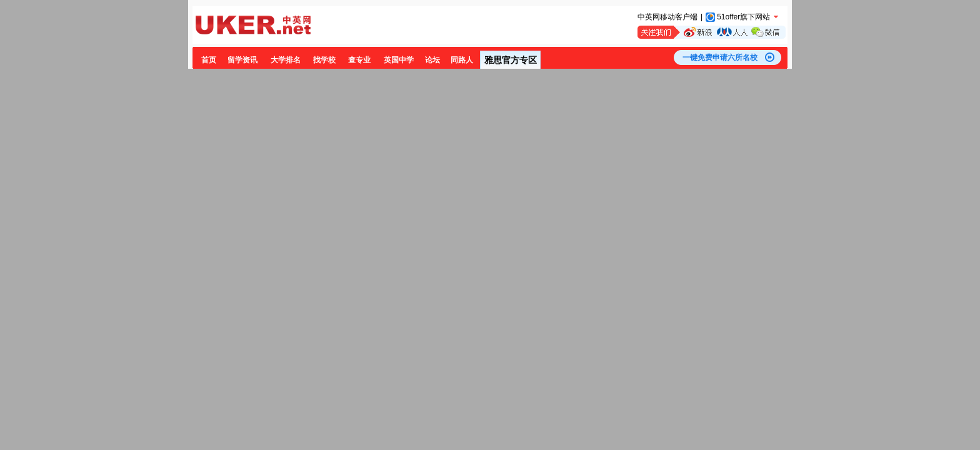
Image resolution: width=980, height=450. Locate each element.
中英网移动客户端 (667, 17)
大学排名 (286, 60)
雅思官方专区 (511, 60)
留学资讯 (242, 60)
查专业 (359, 60)
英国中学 (399, 60)
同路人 (462, 60)
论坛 (432, 60)
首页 (209, 60)
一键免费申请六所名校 (720, 57)
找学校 (324, 60)
